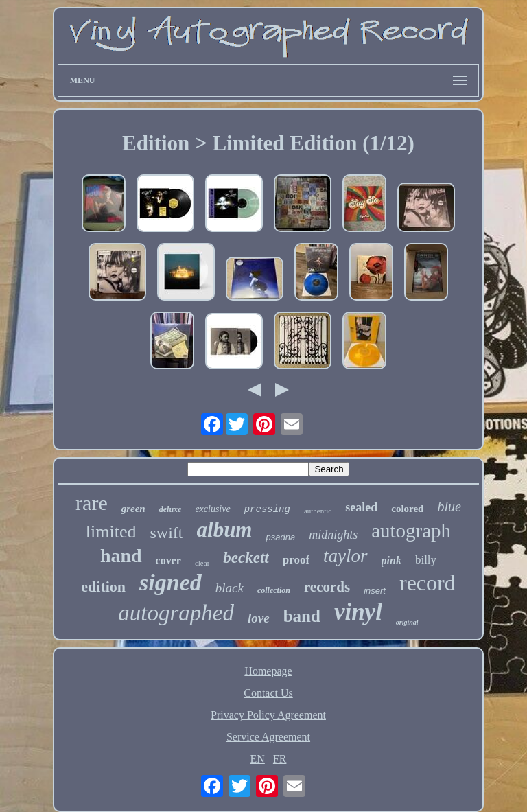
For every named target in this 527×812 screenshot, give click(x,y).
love (259, 618)
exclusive (212, 509)
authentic (318, 511)
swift (167, 533)
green (133, 509)
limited (111, 532)
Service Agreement (268, 737)
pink (391, 560)
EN (258, 759)
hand (121, 556)
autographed (176, 613)
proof (296, 560)
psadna (280, 537)
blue (449, 507)
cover (168, 560)
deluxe (171, 509)
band (302, 616)
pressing (267, 509)
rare (92, 503)
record (428, 583)
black (230, 588)
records (327, 587)
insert (375, 591)
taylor (346, 556)
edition (103, 587)
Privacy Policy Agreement (268, 715)
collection (274, 590)
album (225, 530)
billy (426, 560)
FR (280, 759)
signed (171, 582)
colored (407, 509)
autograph (411, 531)
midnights (333, 535)
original (407, 622)
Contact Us (268, 693)
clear (202, 563)
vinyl (358, 612)
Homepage (268, 671)
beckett (246, 558)
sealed (361, 507)
